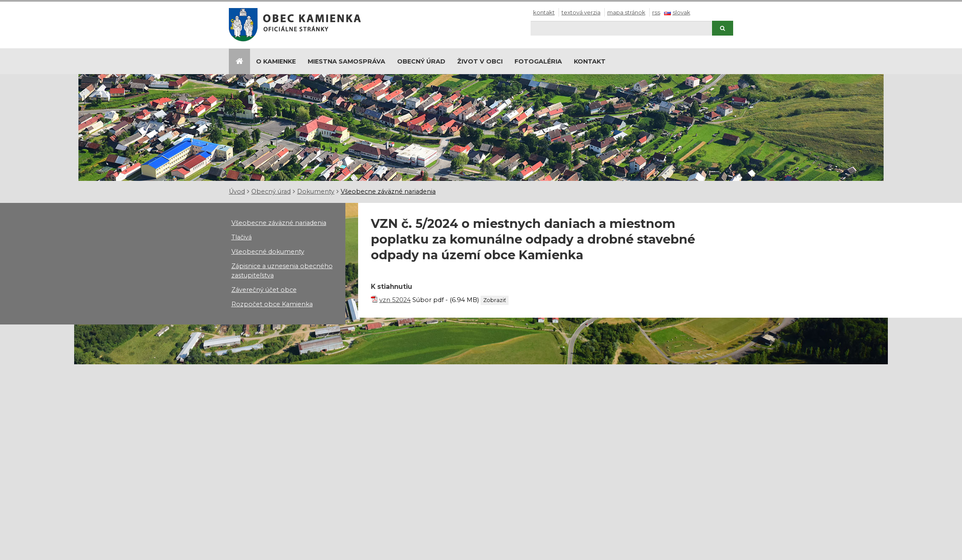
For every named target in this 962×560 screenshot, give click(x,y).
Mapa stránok (626, 12)
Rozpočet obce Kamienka (272, 304)
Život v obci (480, 61)
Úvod (237, 191)
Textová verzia (581, 12)
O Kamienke (276, 61)
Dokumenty (316, 191)
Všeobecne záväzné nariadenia (388, 191)
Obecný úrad (421, 61)
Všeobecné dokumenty (268, 252)
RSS (656, 12)
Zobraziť (495, 300)
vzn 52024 (395, 300)
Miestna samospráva (346, 61)
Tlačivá (242, 237)
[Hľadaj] (621, 28)
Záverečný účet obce (264, 290)
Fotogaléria (538, 61)
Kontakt (544, 12)
